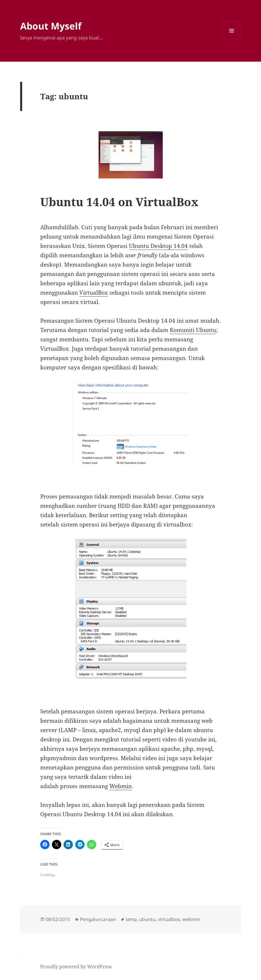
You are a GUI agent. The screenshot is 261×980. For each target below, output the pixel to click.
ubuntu (147, 919)
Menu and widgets (232, 40)
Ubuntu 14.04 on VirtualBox (119, 202)
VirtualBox (94, 293)
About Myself (51, 26)
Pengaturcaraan (98, 919)
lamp (131, 919)
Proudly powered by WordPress (76, 967)
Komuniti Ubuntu (193, 330)
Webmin (121, 786)
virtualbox (169, 919)
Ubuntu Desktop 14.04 (158, 246)
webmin (191, 919)
